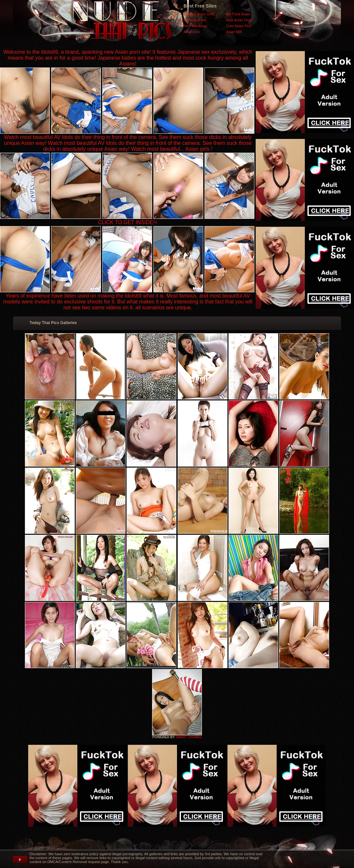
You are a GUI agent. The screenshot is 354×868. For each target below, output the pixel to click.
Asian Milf (234, 32)
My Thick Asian (238, 14)
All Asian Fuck (195, 20)
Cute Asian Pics (239, 26)
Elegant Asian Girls (199, 14)
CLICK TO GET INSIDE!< (128, 222)
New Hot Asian (195, 26)
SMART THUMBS (189, 737)
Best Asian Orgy (239, 20)
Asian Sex (192, 32)
